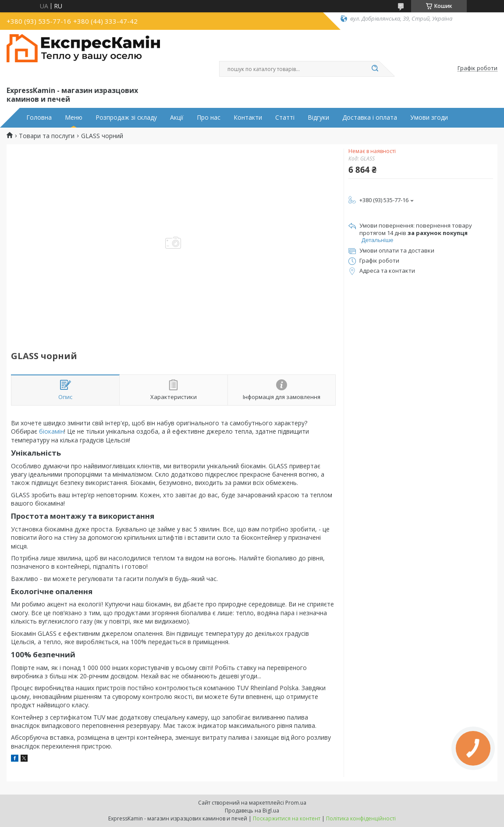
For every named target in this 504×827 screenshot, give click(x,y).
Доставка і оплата (370, 118)
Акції (177, 118)
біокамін (51, 431)
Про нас (209, 118)
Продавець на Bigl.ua (252, 811)
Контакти (248, 118)
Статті (285, 118)
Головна (39, 118)
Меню (74, 118)
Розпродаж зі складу (126, 118)
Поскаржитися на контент (287, 818)
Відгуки (318, 118)
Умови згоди (429, 118)
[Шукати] (375, 69)
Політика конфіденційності (361, 818)
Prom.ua (296, 803)
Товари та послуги (47, 136)
